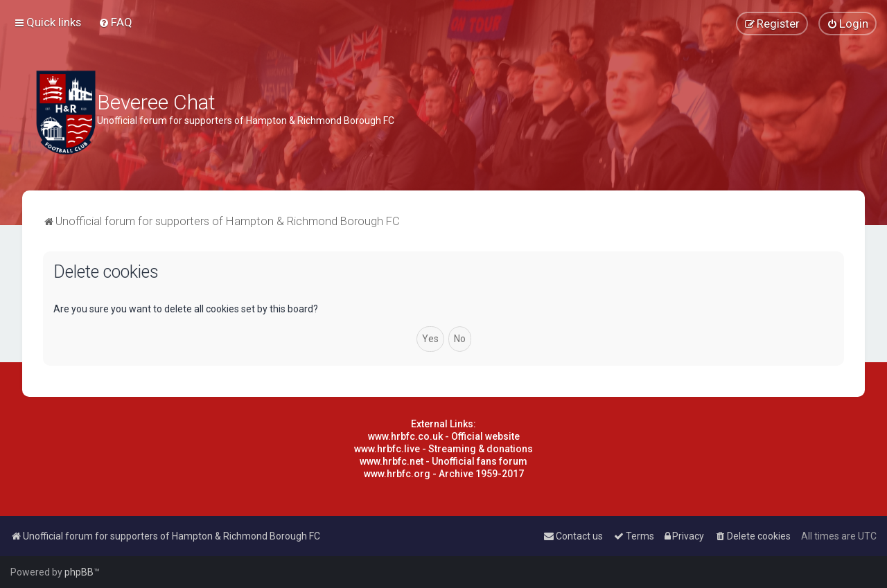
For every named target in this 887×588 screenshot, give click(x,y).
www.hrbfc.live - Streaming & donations (443, 449)
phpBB (79, 572)
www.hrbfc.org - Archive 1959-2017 (444, 474)
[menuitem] (115, 22)
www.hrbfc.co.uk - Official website (444, 436)
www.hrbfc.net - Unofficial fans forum (443, 461)
